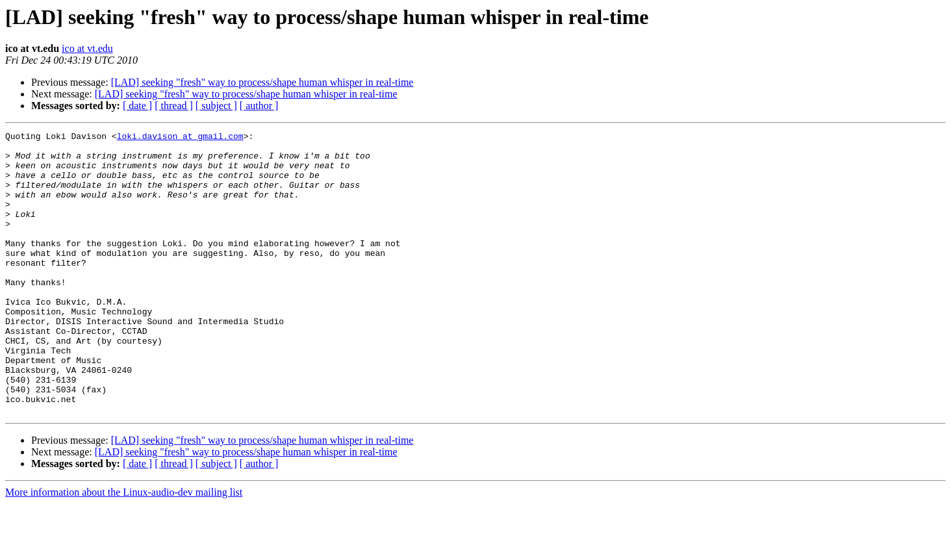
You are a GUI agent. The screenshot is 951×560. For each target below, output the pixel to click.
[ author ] (259, 106)
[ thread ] (174, 106)
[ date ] (137, 106)
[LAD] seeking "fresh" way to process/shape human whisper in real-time (262, 82)
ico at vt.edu (87, 48)
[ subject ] (216, 106)
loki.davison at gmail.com (180, 138)
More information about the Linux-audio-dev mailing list (124, 549)
